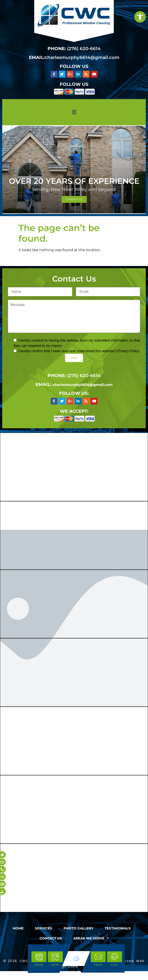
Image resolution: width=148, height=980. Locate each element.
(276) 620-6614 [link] (84, 49)
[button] (74, 112)
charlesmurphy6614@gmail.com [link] (82, 57)
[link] (140, 17)
